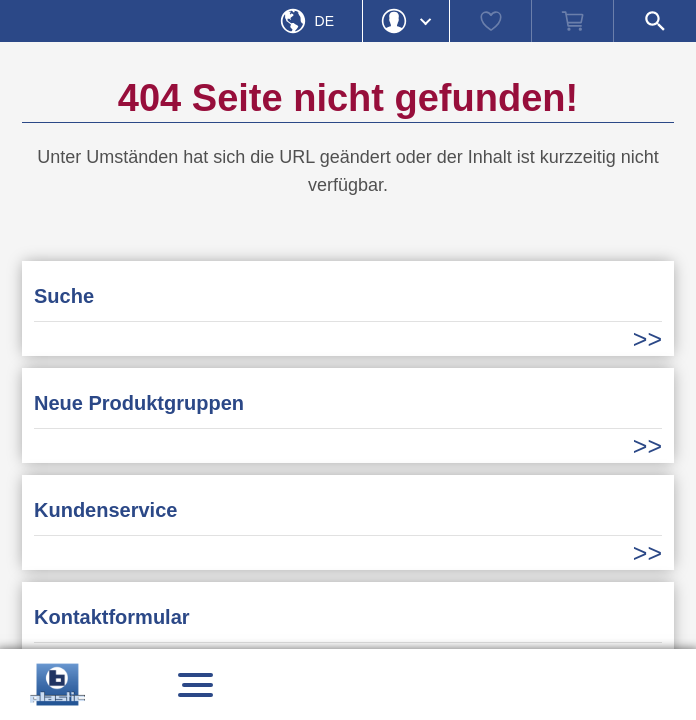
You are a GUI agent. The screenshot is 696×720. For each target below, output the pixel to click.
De (324, 21)
